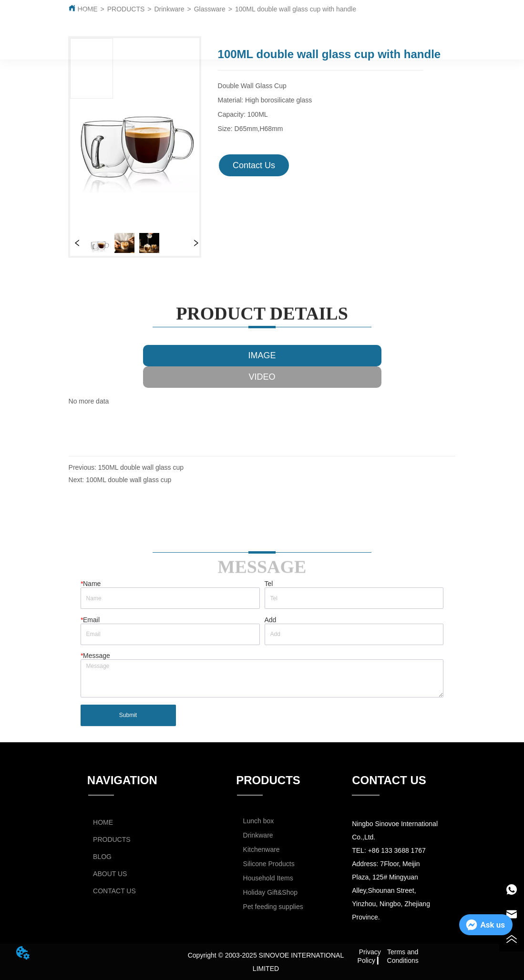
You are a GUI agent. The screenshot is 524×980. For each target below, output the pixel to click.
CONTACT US (279, 44)
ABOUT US (349, 22)
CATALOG (418, 22)
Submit (128, 715)
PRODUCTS (205, 22)
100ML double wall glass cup (128, 480)
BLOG (281, 22)
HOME (135, 22)
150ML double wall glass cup (141, 467)
